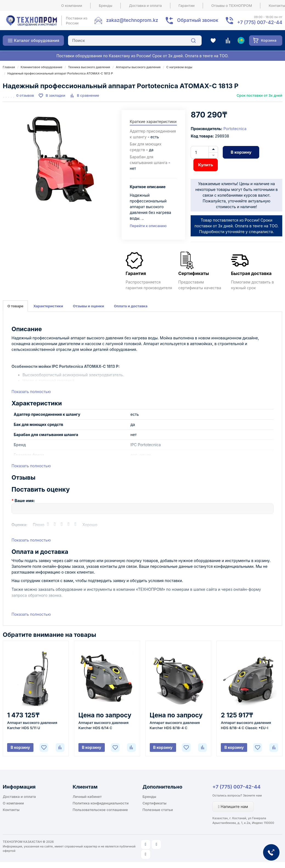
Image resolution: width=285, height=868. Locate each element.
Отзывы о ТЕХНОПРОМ (232, 5)
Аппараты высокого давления (138, 67)
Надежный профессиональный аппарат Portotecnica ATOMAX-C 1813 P (60, 73)
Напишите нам (233, 807)
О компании (72, 5)
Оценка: (19, 525)
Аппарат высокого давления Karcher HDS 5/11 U (32, 725)
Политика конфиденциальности (101, 803)
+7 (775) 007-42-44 (236, 787)
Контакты (11, 810)
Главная (9, 67)
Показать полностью (31, 392)
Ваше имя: (25, 501)
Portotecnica (235, 129)
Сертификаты (155, 803)
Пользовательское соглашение (100, 810)
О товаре (15, 306)
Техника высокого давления (89, 67)
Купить (205, 165)
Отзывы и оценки (89, 306)
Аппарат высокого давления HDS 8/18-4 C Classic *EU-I (246, 725)
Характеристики (48, 306)
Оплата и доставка (131, 306)
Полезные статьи (158, 810)
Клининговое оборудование (41, 67)
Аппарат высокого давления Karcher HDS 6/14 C (104, 725)
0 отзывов (25, 95)
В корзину (241, 152)
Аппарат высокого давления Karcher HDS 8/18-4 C (175, 725)
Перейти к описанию (148, 226)
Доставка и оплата (145, 5)
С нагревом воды (179, 67)
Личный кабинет (87, 797)
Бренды (105, 5)
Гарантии (187, 5)
